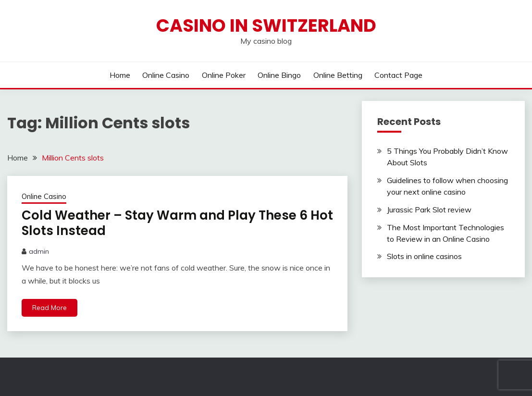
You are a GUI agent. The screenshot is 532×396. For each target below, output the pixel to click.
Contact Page (398, 75)
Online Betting (338, 75)
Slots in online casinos (424, 256)
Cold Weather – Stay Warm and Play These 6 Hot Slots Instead (177, 223)
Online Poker (224, 75)
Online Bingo (279, 75)
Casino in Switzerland (266, 25)
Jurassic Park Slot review (429, 210)
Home (120, 75)
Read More (49, 308)
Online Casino (166, 75)
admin (39, 251)
